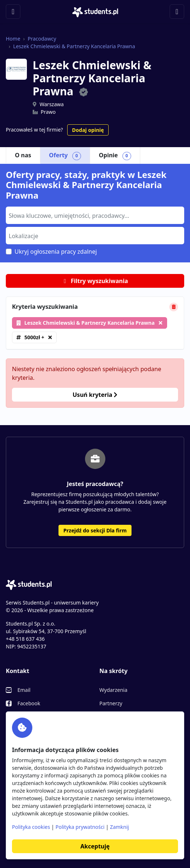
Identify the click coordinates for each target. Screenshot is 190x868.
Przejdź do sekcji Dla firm (95, 530)
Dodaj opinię (88, 130)
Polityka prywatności (80, 827)
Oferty (65, 155)
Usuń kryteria (95, 395)
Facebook (29, 703)
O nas (23, 155)
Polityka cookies (31, 827)
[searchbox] (94, 215)
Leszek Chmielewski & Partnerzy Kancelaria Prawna (74, 46)
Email (24, 690)
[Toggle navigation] (13, 12)
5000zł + (34, 337)
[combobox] (95, 215)
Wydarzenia (114, 690)
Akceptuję (95, 846)
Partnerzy (111, 703)
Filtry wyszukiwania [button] (95, 281)
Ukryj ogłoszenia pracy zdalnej (56, 252)
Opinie (115, 155)
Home (13, 39)
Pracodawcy (42, 39)
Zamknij (120, 827)
